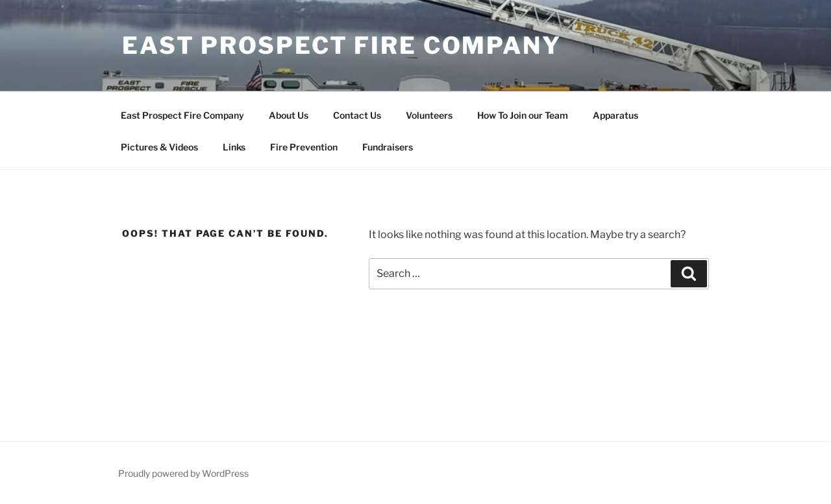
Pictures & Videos (159, 147)
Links (234, 147)
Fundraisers (388, 147)
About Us (289, 115)
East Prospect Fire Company (342, 45)
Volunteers (429, 115)
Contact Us (357, 115)
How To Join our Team (523, 115)
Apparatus (615, 115)
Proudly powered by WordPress (183, 473)
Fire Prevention (304, 147)
